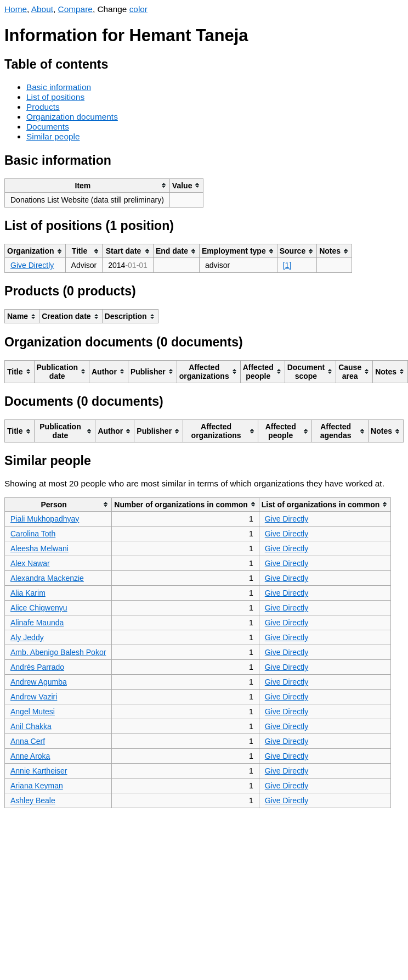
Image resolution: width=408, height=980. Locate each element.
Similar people (53, 136)
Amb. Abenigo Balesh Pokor (58, 652)
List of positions (55, 97)
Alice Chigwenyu (39, 608)
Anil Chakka (31, 726)
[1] (287, 265)
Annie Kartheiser (39, 771)
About (42, 9)
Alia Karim (28, 593)
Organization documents (72, 117)
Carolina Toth (33, 534)
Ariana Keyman (37, 786)
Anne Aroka (30, 756)
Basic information (59, 87)
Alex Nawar (30, 563)
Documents (48, 127)
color (138, 9)
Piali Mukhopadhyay (45, 519)
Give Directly (32, 265)
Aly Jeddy (27, 637)
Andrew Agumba (39, 682)
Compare (75, 9)
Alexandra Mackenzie (47, 578)
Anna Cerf (28, 741)
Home (16, 9)
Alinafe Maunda (37, 623)
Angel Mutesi (33, 712)
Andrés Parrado (37, 667)
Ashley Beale (33, 800)
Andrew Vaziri (34, 697)
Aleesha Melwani (39, 548)
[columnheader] (87, 185)
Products (43, 107)
